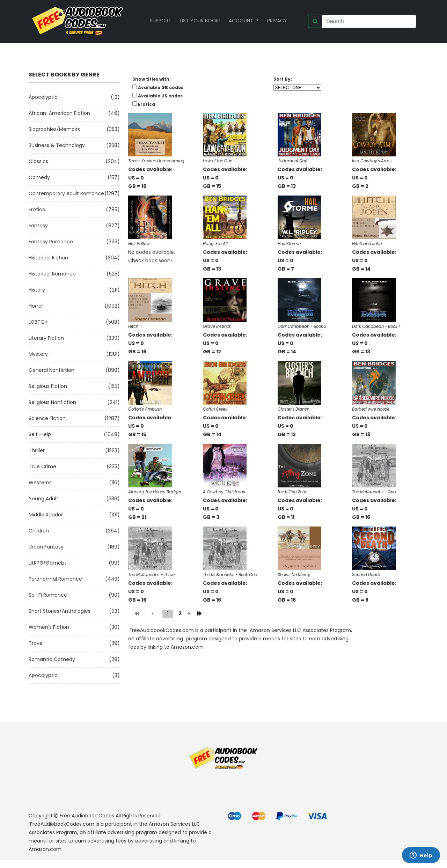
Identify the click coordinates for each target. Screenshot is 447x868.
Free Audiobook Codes (87, 816)
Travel (36, 643)
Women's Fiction (49, 627)
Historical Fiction (48, 258)
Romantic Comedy (52, 659)
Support (161, 21)
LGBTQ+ (38, 322)
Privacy (277, 21)
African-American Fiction (59, 113)
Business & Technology (57, 145)
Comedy (39, 177)
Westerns (40, 483)
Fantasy (38, 226)
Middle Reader (46, 515)
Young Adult (43, 499)
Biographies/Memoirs (54, 129)
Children (39, 531)
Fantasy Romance (51, 242)
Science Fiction (47, 418)
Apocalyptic (43, 97)
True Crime (42, 466)
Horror (36, 306)
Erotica (37, 209)
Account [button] (242, 21)
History (37, 290)
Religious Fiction (48, 386)
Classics (38, 161)
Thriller (37, 450)
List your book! (200, 21)
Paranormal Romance (55, 579)
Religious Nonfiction (52, 402)
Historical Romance (52, 274)
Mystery (38, 354)
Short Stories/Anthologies (60, 611)
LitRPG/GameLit (47, 563)
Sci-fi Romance (48, 595)
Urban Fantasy (46, 547)
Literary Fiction (46, 338)
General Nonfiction (52, 370)
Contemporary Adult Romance (66, 193)
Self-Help (40, 434)
